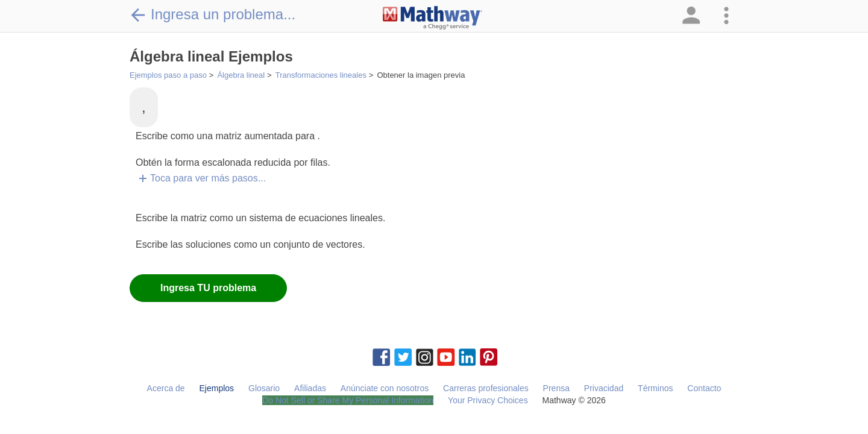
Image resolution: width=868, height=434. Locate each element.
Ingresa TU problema (208, 288)
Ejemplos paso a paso (168, 75)
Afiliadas (310, 388)
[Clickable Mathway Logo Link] (432, 18)
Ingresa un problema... (212, 14)
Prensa (556, 388)
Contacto (704, 388)
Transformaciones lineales (321, 75)
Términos (655, 388)
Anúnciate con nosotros (385, 388)
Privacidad (604, 388)
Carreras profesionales (486, 388)
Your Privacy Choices (488, 400)
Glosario (264, 388)
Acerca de (166, 388)
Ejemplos (217, 388)
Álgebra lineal (241, 75)
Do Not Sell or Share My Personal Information (348, 400)
